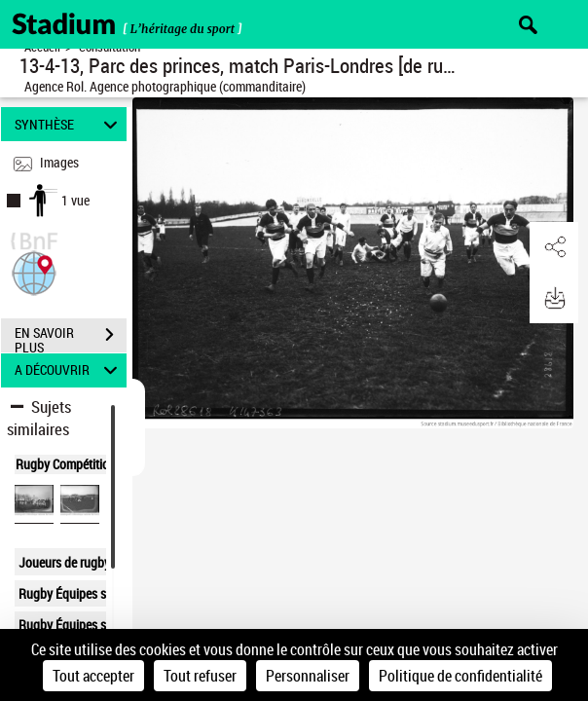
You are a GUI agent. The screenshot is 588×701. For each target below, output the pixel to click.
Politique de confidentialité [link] (460, 676)
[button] (34, 271)
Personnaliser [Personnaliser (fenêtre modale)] (308, 676)
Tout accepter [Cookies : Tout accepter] (93, 676)
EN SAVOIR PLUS (71, 337)
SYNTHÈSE (69, 124)
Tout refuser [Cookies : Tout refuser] (200, 676)
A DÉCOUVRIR (69, 370)
